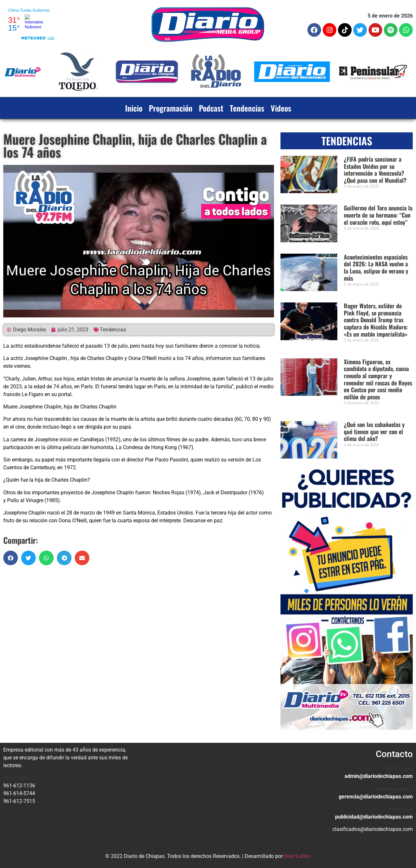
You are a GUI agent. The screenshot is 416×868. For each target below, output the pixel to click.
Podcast (211, 108)
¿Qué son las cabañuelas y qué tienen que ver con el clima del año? (374, 431)
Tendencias (247, 108)
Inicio (134, 108)
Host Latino (297, 856)
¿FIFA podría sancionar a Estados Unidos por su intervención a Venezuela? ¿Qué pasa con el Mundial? (375, 170)
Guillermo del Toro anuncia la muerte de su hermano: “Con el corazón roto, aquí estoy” (378, 215)
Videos (281, 108)
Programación (171, 108)
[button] (11, 558)
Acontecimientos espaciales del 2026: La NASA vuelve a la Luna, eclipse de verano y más (376, 267)
